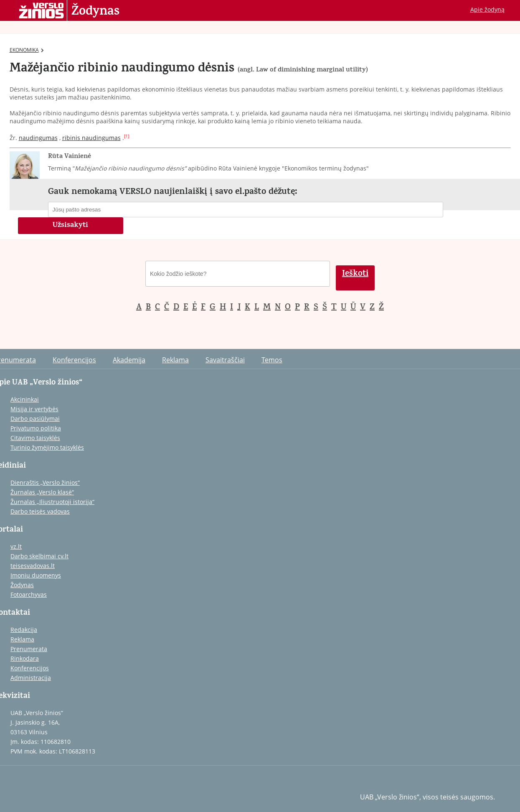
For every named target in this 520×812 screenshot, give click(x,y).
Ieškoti (355, 274)
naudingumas (38, 138)
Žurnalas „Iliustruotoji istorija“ (52, 502)
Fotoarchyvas (29, 594)
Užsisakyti (70, 226)
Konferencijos (74, 360)
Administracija (31, 678)
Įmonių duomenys (36, 575)
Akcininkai (25, 399)
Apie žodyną (487, 9)
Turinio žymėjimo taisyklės (47, 447)
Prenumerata (29, 649)
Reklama (175, 360)
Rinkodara (25, 658)
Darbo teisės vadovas (40, 511)
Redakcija (24, 630)
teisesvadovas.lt (33, 566)
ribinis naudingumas (91, 138)
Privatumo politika (36, 428)
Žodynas (95, 12)
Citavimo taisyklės (35, 438)
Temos (272, 360)
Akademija (129, 360)
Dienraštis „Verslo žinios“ (45, 482)
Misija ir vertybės (34, 409)
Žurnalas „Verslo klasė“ (42, 492)
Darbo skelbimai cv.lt (39, 556)
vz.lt (16, 546)
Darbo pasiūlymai (35, 419)
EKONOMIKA (27, 50)
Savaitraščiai (225, 360)
